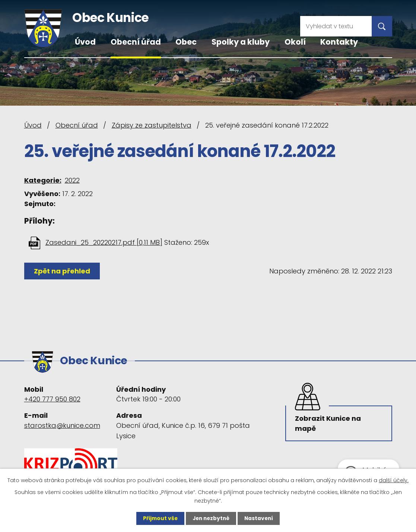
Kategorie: (43, 180)
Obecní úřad (136, 42)
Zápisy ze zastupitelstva (152, 125)
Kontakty (339, 42)
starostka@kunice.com (62, 424)
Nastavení (260, 518)
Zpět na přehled (62, 271)
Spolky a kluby (241, 42)
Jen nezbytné (211, 518)
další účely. (394, 480)
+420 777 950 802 (52, 398)
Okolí (295, 42)
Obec (186, 42)
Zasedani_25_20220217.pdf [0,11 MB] (104, 242)
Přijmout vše (159, 518)
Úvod (85, 42)
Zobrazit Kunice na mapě (328, 423)
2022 (72, 180)
